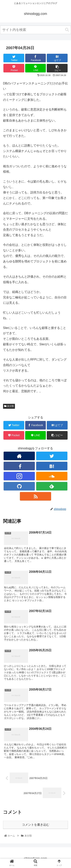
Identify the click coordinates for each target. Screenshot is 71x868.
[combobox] (35, 30)
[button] (67, 30)
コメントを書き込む (36, 825)
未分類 (9, 406)
